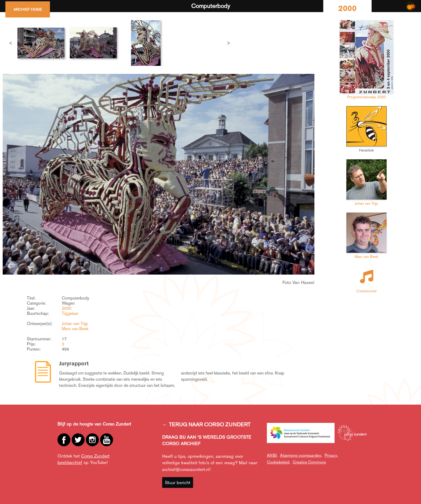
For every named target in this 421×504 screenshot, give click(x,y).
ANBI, (272, 455)
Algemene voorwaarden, (301, 455)
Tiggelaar (70, 313)
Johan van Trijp (75, 324)
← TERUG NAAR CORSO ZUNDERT (206, 424)
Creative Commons (309, 462)
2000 (67, 308)
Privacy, (331, 455)
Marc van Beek (75, 329)
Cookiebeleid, (278, 462)
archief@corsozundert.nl (186, 469)
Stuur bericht (178, 483)
